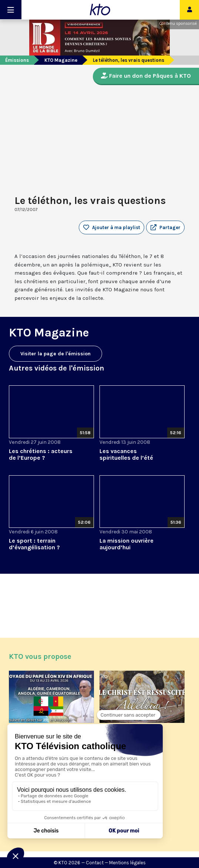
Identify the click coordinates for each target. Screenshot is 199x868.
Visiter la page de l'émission (55, 354)
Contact (95, 863)
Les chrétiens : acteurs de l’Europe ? (41, 454)
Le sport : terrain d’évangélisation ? (34, 544)
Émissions (17, 60)
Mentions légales (127, 863)
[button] (165, 228)
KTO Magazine (61, 60)
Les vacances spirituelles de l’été (126, 454)
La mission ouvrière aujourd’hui (127, 544)
